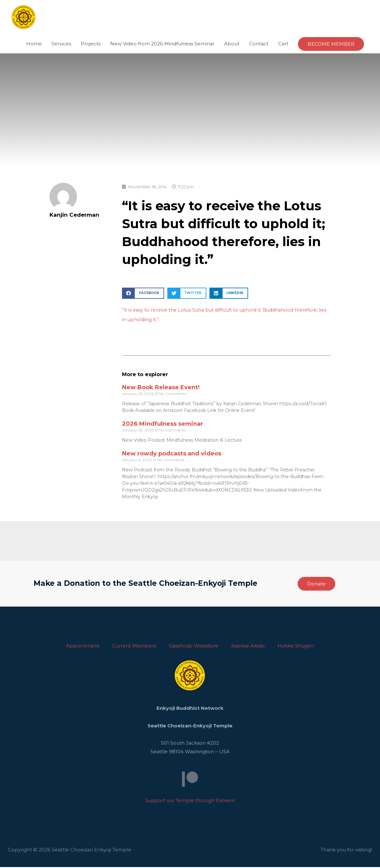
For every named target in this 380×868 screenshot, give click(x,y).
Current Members (134, 647)
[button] (143, 294)
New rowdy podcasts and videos (172, 454)
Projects (91, 45)
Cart (283, 45)
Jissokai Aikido (248, 647)
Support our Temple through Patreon (190, 801)
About (232, 45)
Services (61, 45)
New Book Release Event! (161, 388)
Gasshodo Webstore (194, 647)
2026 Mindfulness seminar (163, 425)
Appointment (83, 647)
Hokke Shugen (296, 647)
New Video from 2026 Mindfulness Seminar (162, 45)
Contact (259, 45)
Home (34, 45)
